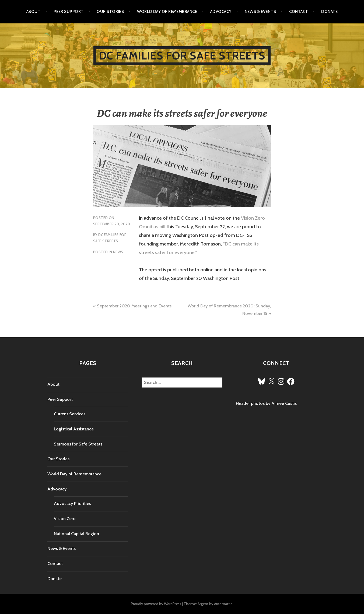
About (33, 12)
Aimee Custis (284, 403)
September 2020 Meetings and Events (134, 306)
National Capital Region (76, 534)
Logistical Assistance (74, 429)
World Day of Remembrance (167, 12)
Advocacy (221, 12)
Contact (299, 12)
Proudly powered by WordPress (156, 604)
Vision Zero (65, 519)
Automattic (223, 604)
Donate (329, 12)
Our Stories (110, 12)
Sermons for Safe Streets (78, 444)
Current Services (70, 414)
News (118, 252)
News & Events (260, 12)
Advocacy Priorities (72, 504)
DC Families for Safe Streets (182, 56)
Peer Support (69, 12)
